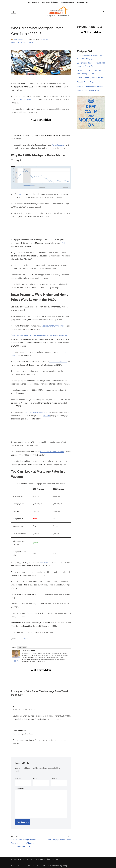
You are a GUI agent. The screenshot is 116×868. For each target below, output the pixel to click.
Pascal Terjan (22, 639)
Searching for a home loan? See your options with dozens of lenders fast (40, 335)
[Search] (103, 12)
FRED (63, 243)
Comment (20, 788)
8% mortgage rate (27, 100)
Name (18, 778)
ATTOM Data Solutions (58, 362)
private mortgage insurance (34, 412)
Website (54, 778)
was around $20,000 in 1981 (53, 326)
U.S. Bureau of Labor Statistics (52, 452)
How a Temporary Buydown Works (91, 78)
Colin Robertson (19, 39)
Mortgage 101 (33, 2)
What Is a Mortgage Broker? (88, 91)
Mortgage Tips (82, 2)
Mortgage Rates (67, 2)
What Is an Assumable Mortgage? (90, 86)
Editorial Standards (18, 866)
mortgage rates (46, 563)
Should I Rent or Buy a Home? (89, 82)
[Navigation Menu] (13, 12)
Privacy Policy (62, 866)
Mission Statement (34, 866)
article (22, 194)
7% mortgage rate (58, 145)
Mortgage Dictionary (50, 2)
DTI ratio (47, 416)
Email (36, 778)
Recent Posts (22, 647)
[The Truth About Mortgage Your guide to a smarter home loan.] (58, 12)
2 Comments (46, 39)
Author (14, 647)
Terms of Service (49, 866)
